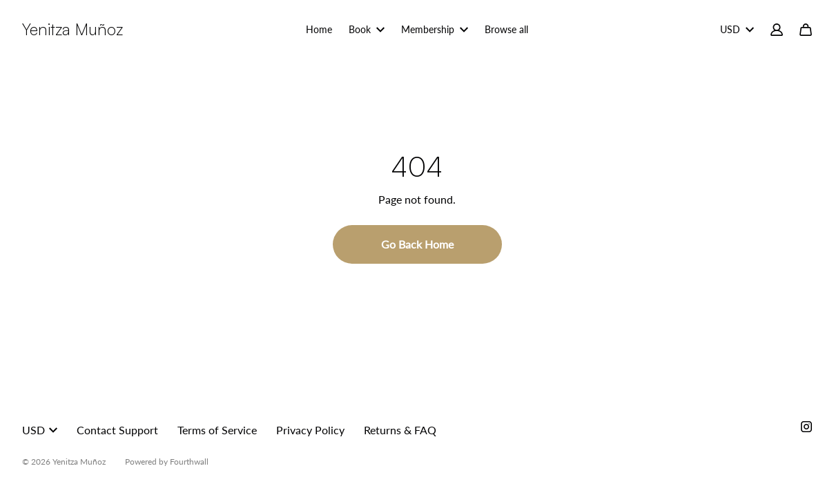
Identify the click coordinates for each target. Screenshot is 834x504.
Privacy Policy (310, 430)
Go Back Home (417, 244)
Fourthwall (189, 462)
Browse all (506, 29)
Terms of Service (217, 430)
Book (367, 29)
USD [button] (40, 430)
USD (737, 29)
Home (319, 29)
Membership (435, 29)
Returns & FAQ (400, 430)
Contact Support (117, 430)
